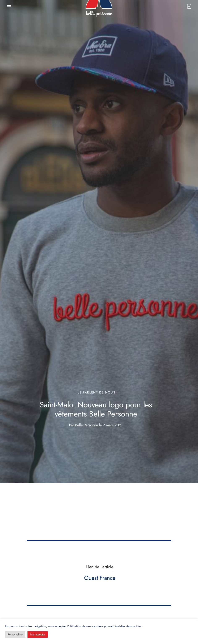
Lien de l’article (100, 567)
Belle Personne (87, 425)
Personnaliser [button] (15, 634)
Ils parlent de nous (96, 392)
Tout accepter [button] (38, 634)
